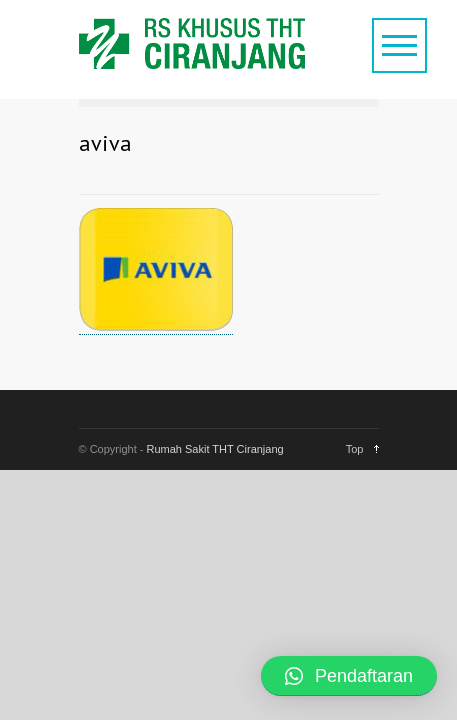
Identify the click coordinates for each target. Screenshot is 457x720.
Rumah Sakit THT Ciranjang (215, 449)
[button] (349, 676)
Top (355, 449)
